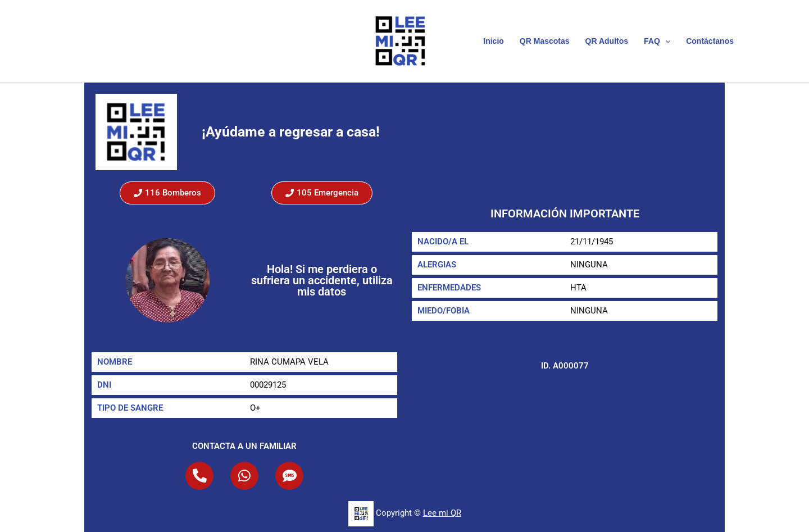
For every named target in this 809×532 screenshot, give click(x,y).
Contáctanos (710, 41)
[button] (665, 41)
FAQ (657, 41)
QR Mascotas (545, 41)
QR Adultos (607, 41)
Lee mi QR (442, 513)
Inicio (494, 41)
